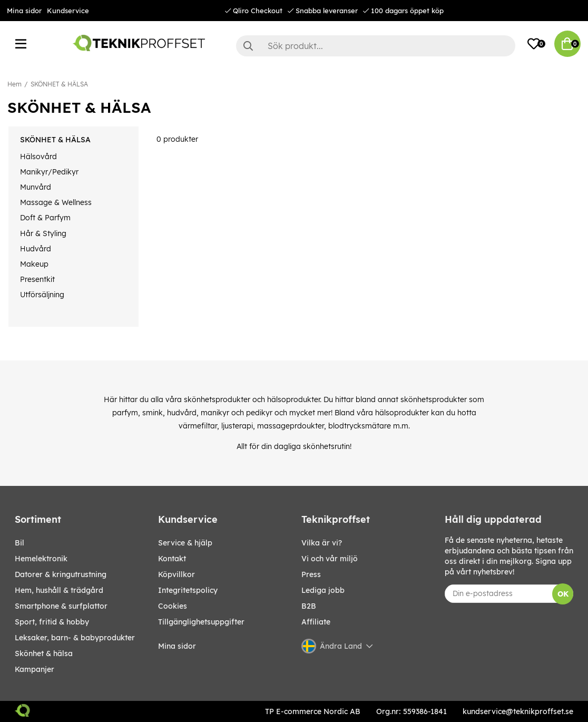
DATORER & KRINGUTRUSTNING (61, 574)
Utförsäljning (42, 295)
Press (311, 574)
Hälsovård (38, 157)
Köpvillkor (177, 574)
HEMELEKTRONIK (41, 559)
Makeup (34, 264)
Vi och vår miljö (330, 559)
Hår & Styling (43, 233)
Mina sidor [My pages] (177, 646)
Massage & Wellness (56, 202)
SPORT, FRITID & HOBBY (52, 622)
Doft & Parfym (45, 218)
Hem (14, 84)
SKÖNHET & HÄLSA (59, 84)
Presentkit (37, 279)
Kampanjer (35, 669)
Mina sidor (24, 11)
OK (563, 594)
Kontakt (172, 559)
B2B (309, 606)
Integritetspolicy (188, 590)
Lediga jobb (323, 590)
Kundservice (68, 11)
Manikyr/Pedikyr (49, 172)
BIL (19, 543)
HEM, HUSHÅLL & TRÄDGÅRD (59, 590)
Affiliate (316, 622)
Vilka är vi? (322, 543)
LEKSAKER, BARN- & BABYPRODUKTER (75, 638)
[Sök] (376, 46)
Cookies (173, 606)
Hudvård (36, 249)
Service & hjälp (185, 543)
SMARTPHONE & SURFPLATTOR (61, 606)
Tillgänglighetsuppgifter (201, 622)
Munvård (36, 187)
